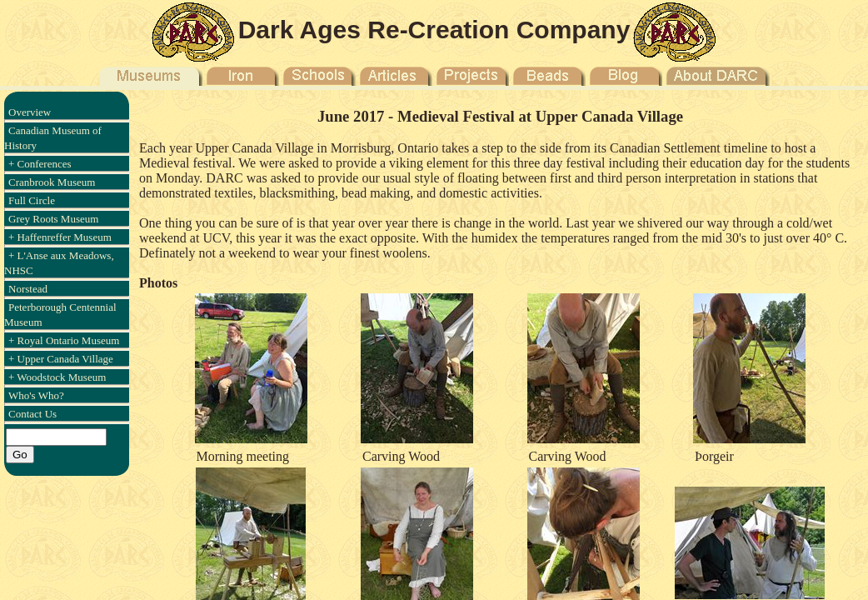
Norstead (28, 289)
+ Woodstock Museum (57, 377)
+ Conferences (40, 164)
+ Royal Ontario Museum (64, 340)
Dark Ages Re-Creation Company (434, 30)
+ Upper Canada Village (61, 359)
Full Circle (32, 200)
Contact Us (32, 414)
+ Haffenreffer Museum (60, 237)
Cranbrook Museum (52, 182)
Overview (30, 112)
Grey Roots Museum (53, 219)
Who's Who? (36, 395)
